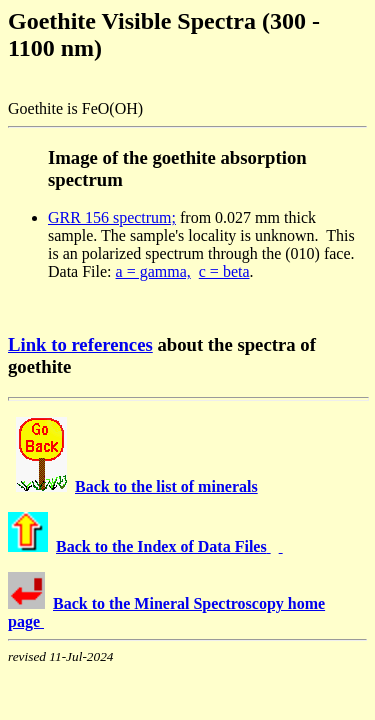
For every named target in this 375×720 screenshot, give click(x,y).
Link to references (80, 344)
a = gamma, (153, 271)
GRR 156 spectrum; (112, 217)
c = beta (224, 271)
